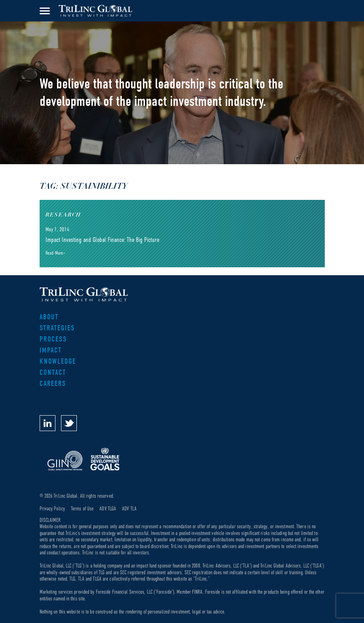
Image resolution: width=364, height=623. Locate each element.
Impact (51, 350)
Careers (53, 384)
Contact (53, 373)
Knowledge (58, 361)
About (49, 317)
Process (53, 339)
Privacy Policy (52, 509)
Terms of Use (82, 509)
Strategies (57, 328)
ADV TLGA (108, 509)
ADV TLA (129, 509)
